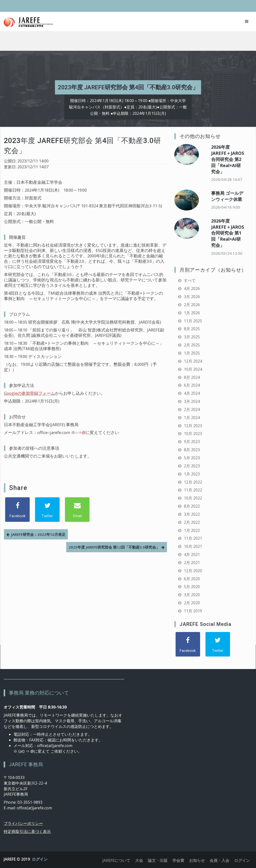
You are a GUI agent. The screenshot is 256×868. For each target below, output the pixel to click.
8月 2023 (192, 450)
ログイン (40, 859)
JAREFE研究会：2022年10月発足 (38, 534)
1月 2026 (192, 313)
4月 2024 (192, 393)
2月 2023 (192, 466)
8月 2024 (192, 377)
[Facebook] (17, 510)
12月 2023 (193, 426)
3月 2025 (192, 337)
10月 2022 (193, 498)
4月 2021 (192, 554)
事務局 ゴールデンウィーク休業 (227, 196)
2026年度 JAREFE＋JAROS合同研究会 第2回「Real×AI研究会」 (228, 159)
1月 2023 (192, 474)
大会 (139, 860)
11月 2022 (193, 490)
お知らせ (197, 860)
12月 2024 (193, 361)
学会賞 (178, 860)
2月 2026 (192, 305)
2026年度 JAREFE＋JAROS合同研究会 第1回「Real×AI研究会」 (228, 233)
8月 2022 (192, 506)
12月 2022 (193, 482)
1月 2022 (192, 530)
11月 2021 (193, 538)
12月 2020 (193, 571)
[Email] (77, 510)
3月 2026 (192, 297)
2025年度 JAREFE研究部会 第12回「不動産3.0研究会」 (114, 547)
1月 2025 (192, 353)
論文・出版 (158, 860)
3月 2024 (192, 401)
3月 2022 (192, 514)
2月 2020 (192, 603)
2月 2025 (192, 345)
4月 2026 (192, 289)
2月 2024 (192, 409)
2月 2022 (192, 522)
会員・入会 (219, 860)
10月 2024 (193, 369)
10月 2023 (193, 434)
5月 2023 (192, 458)
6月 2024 (192, 385)
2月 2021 (192, 563)
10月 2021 (193, 546)
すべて (190, 280)
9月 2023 (192, 442)
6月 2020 (192, 579)
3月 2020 (192, 595)
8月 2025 (192, 329)
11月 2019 (193, 611)
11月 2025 (193, 321)
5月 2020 (192, 587)
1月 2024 (192, 418)
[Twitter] (47, 510)
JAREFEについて (116, 860)
